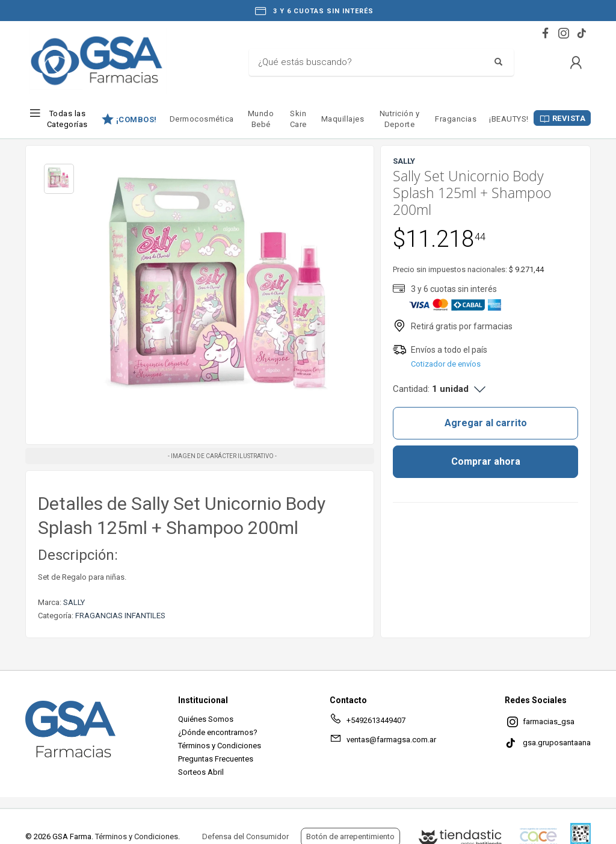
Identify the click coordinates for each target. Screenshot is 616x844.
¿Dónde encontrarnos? (218, 732)
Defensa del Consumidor (245, 836)
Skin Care (298, 119)
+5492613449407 (368, 722)
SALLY (74, 602)
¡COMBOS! (137, 119)
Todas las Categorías (67, 119)
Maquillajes (343, 119)
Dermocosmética (202, 119)
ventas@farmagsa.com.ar (383, 742)
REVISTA (569, 118)
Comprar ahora (486, 461)
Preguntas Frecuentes (216, 759)
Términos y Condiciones (220, 746)
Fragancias (456, 119)
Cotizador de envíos (446, 364)
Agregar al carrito (486, 423)
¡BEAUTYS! (509, 119)
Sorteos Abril (201, 772)
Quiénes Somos (206, 719)
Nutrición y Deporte (400, 119)
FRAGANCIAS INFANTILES (120, 616)
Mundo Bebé (261, 119)
